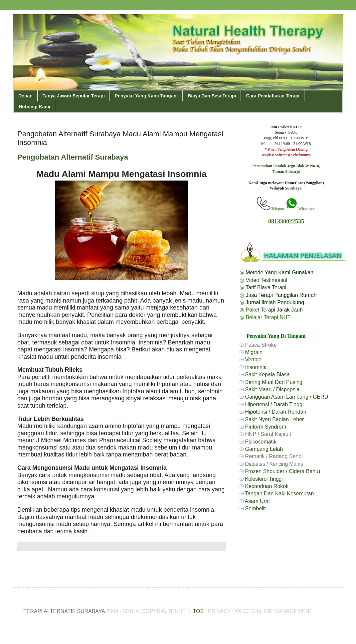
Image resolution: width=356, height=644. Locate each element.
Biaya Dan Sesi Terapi (212, 96)
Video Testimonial (266, 280)
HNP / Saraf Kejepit (268, 434)
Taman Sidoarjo (286, 172)
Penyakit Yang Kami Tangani (146, 96)
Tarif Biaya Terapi (266, 287)
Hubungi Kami (34, 107)
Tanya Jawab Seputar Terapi (74, 96)
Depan (25, 96)
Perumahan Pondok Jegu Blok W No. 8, (286, 166)
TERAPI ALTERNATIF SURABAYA (64, 611)
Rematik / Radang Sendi (274, 456)
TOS (198, 611)
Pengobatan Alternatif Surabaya (73, 157)
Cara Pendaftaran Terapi (273, 96)
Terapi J (270, 310)
